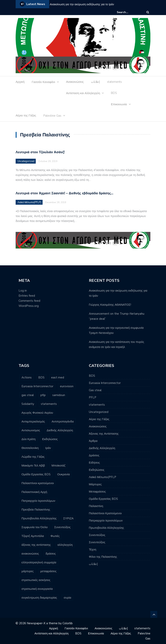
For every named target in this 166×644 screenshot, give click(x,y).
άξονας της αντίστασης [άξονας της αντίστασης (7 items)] (36, 545)
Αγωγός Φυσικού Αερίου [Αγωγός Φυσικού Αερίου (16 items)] (37, 413)
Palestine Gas (52, 116)
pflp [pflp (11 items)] (43, 395)
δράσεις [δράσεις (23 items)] (51, 554)
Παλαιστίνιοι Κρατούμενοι (105, 513)
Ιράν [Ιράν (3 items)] (48, 448)
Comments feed (29, 301)
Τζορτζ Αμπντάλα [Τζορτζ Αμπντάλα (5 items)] (33, 536)
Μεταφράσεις (97, 492)
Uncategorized (26, 161)
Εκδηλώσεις (97, 470)
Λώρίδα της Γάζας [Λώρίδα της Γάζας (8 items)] (33, 457)
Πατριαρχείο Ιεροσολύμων (106, 521)
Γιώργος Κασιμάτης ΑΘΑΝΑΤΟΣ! (110, 305)
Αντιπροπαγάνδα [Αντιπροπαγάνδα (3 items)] (63, 422)
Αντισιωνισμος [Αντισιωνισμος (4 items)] (31, 430)
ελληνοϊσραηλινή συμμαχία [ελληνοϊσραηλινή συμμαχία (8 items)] (39, 562)
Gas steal (95, 390)
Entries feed (27, 296)
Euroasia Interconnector (105, 383)
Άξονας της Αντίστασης (104, 434)
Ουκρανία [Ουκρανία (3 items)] (63, 474)
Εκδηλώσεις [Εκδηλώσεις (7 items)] (50, 439)
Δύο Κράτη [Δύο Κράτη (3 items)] (29, 439)
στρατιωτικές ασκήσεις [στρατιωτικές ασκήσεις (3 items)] (36, 580)
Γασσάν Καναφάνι (44, 82)
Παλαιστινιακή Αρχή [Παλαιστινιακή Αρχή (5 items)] (34, 492)
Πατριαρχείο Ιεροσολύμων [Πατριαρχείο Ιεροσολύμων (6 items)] (38, 501)
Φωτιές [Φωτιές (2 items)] (55, 536)
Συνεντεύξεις (97, 535)
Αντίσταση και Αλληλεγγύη (83, 93)
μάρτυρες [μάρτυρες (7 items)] (28, 571)
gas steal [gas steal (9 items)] (28, 395)
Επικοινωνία (119, 104)
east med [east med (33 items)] (58, 377)
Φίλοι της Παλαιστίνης (103, 557)
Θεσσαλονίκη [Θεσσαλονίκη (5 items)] (30, 448)
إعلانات (95, 82)
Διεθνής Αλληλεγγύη (102, 448)
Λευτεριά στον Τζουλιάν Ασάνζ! (40, 152)
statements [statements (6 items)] (49, 404)
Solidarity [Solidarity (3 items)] (28, 404)
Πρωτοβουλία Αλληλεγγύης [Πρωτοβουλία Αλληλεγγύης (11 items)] (39, 518)
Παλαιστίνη (96, 506)
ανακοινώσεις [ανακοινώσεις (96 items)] (30, 554)
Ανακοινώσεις (75, 82)
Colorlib (68, 623)
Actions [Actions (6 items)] (27, 377)
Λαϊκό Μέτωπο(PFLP (103, 477)
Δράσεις (94, 455)
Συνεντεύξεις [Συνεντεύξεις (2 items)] (62, 527)
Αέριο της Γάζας (26, 115)
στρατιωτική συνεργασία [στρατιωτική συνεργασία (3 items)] (37, 589)
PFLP (93, 397)
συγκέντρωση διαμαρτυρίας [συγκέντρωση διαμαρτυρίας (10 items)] (39, 598)
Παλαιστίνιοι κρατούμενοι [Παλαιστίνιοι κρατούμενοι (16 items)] (38, 483)
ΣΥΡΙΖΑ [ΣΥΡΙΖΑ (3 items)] (68, 518)
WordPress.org (29, 306)
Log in (23, 291)
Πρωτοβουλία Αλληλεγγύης (106, 528)
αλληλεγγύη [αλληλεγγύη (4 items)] (65, 545)
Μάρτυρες (95, 484)
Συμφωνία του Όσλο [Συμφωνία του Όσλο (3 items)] (35, 527)
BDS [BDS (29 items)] (41, 377)
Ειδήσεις (94, 463)
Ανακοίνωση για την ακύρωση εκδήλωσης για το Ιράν (82, 4)
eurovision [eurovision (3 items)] (67, 386)
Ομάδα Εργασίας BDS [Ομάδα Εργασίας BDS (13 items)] (36, 474)
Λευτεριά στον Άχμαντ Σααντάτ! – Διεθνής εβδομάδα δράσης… (64, 193)
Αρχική (20, 82)
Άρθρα (93, 441)
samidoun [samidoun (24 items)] (59, 395)
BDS (114, 93)
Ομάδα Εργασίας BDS (103, 499)
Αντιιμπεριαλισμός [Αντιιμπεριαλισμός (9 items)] (33, 422)
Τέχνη (93, 549)
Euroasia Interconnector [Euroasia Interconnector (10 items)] (37, 386)
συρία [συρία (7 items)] (67, 598)
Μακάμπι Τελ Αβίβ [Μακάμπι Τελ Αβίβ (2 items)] (33, 466)
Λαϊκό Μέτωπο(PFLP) (29, 202)
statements (114, 82)
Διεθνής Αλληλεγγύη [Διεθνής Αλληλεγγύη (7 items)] (60, 430)
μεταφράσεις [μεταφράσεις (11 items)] (48, 571)
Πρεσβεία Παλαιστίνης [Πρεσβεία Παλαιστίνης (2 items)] (36, 510)
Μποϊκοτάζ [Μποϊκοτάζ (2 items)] (58, 466)
